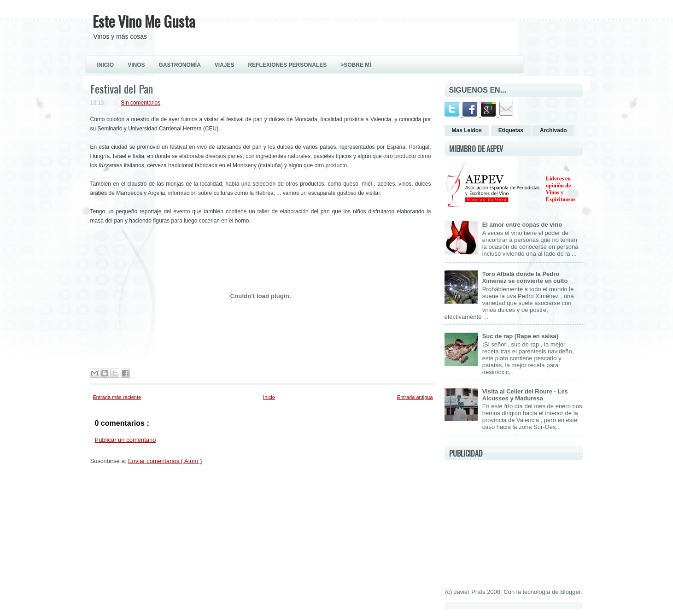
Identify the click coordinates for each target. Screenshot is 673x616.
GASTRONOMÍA (180, 65)
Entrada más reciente (117, 397)
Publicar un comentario (126, 440)
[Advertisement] (514, 522)
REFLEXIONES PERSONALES (288, 65)
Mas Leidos (467, 130)
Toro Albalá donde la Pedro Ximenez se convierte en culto (525, 277)
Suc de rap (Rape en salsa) (520, 336)
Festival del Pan (122, 88)
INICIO (106, 65)
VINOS (136, 65)
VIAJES (225, 65)
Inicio (269, 397)
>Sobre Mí (356, 65)
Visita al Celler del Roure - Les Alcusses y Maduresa (525, 395)
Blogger (570, 592)
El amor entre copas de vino (522, 225)
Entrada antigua (415, 397)
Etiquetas (511, 130)
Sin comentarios (140, 103)
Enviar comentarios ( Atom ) (165, 461)
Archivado (553, 130)
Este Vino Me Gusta (144, 21)
